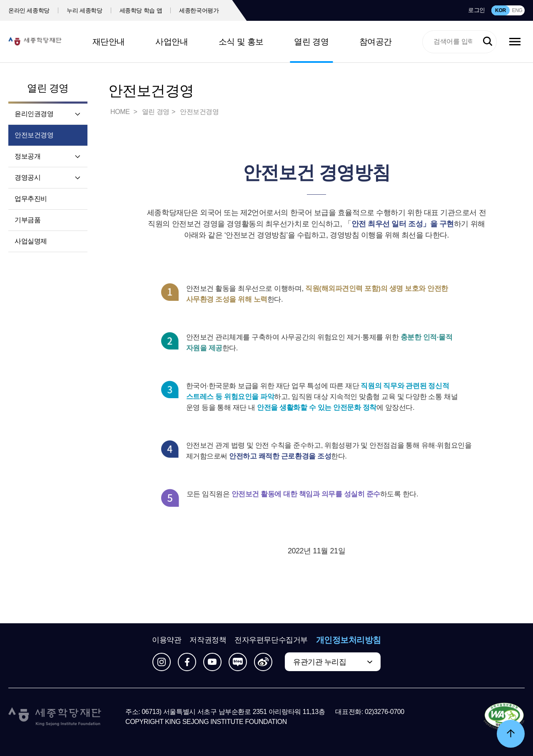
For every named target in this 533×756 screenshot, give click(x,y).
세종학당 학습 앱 (141, 10)
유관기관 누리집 (320, 662)
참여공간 (376, 42)
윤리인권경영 (34, 114)
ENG (517, 10)
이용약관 (167, 640)
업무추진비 (31, 199)
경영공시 (27, 177)
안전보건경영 (34, 135)
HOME (121, 112)
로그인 (477, 10)
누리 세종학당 (84, 10)
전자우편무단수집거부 (271, 640)
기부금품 (27, 220)
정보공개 (27, 156)
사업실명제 (31, 241)
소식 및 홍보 (241, 42)
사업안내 (172, 42)
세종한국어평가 (199, 10)
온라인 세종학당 (29, 10)
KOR (501, 10)
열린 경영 (311, 42)
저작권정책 (208, 640)
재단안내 (109, 42)
